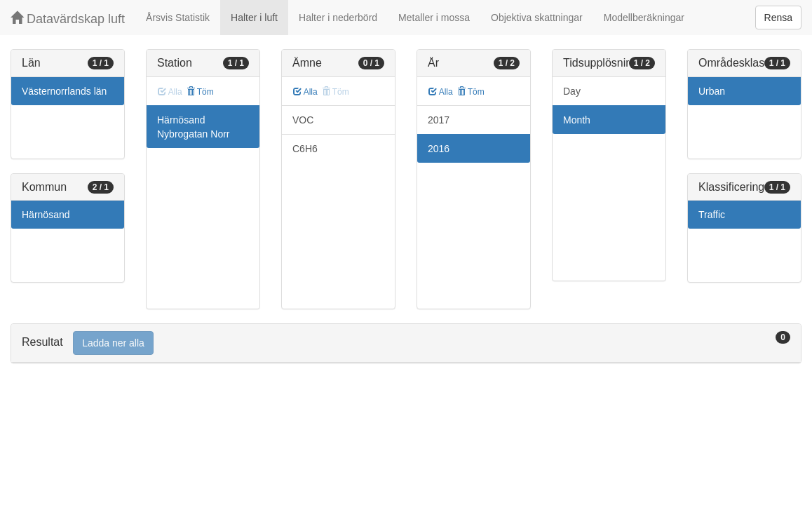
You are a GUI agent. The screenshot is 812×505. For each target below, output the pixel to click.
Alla (305, 92)
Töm (200, 92)
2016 (439, 149)
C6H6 (305, 149)
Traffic (712, 215)
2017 (439, 120)
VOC (303, 120)
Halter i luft (254, 18)
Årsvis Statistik (178, 18)
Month (577, 120)
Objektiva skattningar (537, 18)
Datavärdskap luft (68, 19)
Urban (712, 91)
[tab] (406, 343)
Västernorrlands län (64, 91)
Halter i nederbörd (338, 18)
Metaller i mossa (434, 18)
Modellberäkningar (644, 18)
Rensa (778, 18)
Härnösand (46, 215)
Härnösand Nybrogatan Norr (194, 127)
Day (572, 91)
